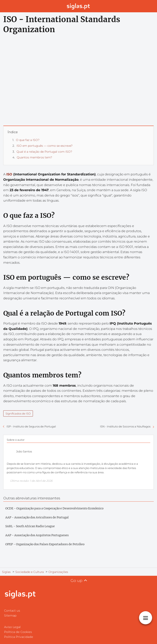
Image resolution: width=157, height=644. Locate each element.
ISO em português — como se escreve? (45, 146)
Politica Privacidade (19, 637)
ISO (9, 174)
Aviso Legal (12, 627)
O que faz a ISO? (28, 140)
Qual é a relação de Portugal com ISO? (44, 152)
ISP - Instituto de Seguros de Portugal (31, 426)
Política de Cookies (18, 632)
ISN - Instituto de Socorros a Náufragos (125, 426)
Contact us (12, 611)
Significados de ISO (18, 413)
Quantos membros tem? (34, 157)
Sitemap (10, 616)
